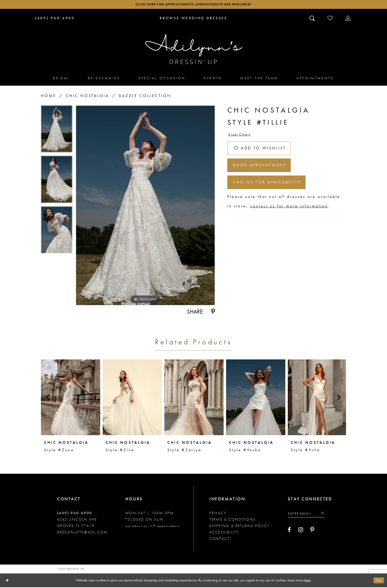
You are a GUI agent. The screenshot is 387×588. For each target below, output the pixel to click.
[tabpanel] (57, 132)
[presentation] (71, 398)
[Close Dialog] (8, 581)
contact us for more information (289, 214)
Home (49, 97)
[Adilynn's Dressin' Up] (193, 50)
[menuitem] (61, 79)
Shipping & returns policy (240, 527)
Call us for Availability (271, 189)
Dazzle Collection (145, 97)
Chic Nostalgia (87, 97)
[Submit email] (326, 515)
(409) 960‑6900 (75, 514)
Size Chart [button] (241, 136)
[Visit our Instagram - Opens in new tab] (301, 532)
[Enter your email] (309, 515)
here (307, 581)
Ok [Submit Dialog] (378, 581)
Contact (219, 540)
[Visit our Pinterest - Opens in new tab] (312, 532)
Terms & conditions (232, 520)
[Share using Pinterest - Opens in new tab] (213, 313)
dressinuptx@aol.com (82, 533)
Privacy (218, 514)
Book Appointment (263, 170)
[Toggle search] (313, 19)
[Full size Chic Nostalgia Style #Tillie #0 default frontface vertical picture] (145, 207)
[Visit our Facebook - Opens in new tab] (289, 532)
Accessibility (224, 533)
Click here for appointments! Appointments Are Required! (193, 5)
